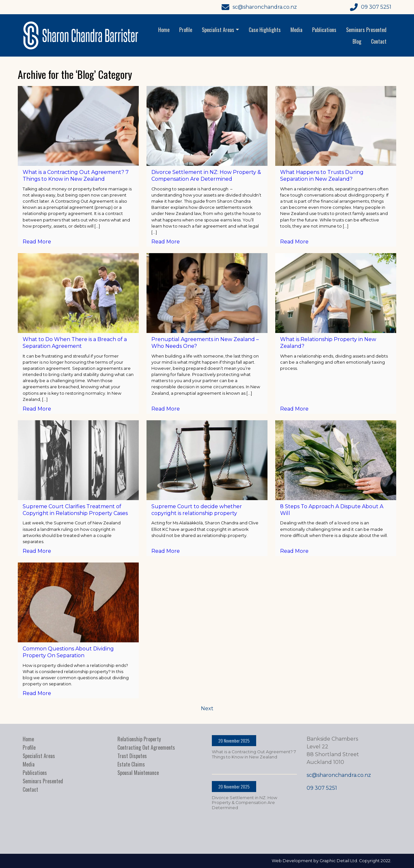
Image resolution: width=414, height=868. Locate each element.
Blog (357, 41)
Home (164, 30)
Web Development (292, 861)
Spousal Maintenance (138, 773)
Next (207, 708)
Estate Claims (131, 764)
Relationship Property (139, 739)
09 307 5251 (322, 788)
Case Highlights (265, 30)
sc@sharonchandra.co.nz (339, 775)
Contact (379, 41)
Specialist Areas (221, 30)
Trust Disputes (132, 756)
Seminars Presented (366, 30)
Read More (37, 242)
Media (296, 30)
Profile (186, 30)
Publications (324, 30)
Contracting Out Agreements (146, 747)
